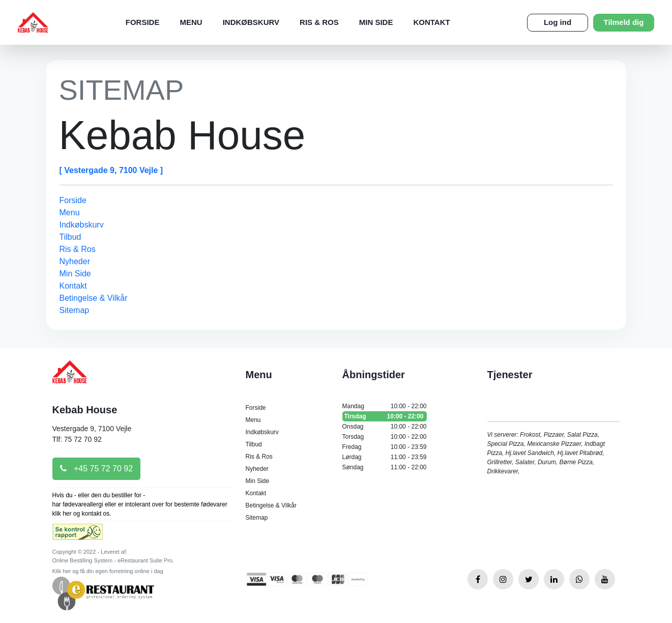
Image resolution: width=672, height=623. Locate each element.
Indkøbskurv (251, 22)
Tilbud (70, 237)
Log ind (558, 22)
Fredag (385, 447)
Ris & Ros (319, 22)
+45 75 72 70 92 (97, 469)
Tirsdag (385, 416)
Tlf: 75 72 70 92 (77, 439)
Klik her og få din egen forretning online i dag (108, 571)
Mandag (385, 406)
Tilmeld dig (624, 22)
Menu (191, 22)
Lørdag (385, 457)
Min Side (376, 22)
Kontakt (431, 22)
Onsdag (385, 427)
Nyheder (75, 261)
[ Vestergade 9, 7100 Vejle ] (111, 170)
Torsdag (385, 437)
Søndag (385, 467)
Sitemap (75, 310)
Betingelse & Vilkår (94, 298)
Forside (143, 22)
